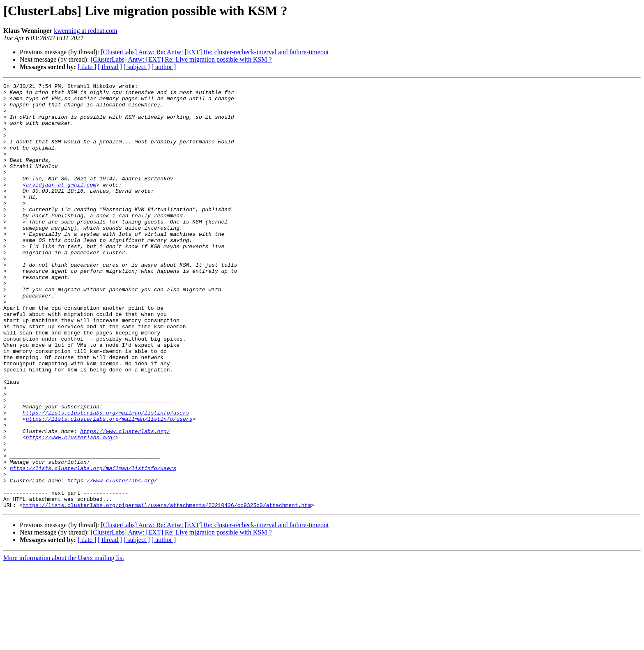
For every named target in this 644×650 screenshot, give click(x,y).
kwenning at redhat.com (85, 31)
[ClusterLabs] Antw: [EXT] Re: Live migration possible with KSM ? (181, 59)
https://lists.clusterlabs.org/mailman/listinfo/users (106, 479)
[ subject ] (137, 67)
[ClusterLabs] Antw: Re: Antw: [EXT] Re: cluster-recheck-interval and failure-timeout (215, 52)
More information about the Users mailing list (64, 643)
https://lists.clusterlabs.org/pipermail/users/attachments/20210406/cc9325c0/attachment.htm (167, 590)
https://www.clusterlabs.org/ (125, 501)
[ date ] (87, 67)
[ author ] (164, 67)
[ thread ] (110, 67)
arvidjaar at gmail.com (61, 205)
